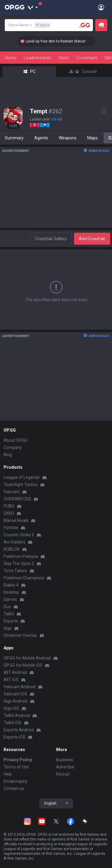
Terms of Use (16, 767)
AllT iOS (11, 680)
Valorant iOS (15, 694)
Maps (92, 138)
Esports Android (19, 730)
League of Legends (22, 477)
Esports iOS (14, 737)
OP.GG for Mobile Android (27, 658)
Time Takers (15, 571)
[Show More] (33, 7)
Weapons (68, 138)
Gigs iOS (11, 708)
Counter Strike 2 (19, 535)
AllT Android (15, 672)
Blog (8, 455)
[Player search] (85, 25)
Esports (11, 621)
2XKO (9, 513)
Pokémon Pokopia (21, 556)
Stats (63, 58)
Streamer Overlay (20, 635)
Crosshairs (87, 58)
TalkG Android (17, 715)
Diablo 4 (11, 585)
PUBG (9, 506)
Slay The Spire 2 (19, 564)
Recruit (63, 774)
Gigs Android (16, 701)
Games (10, 599)
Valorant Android (20, 687)
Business (65, 760)
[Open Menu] (101, 7)
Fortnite (11, 528)
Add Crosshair (92, 239)
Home (11, 58)
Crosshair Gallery (51, 239)
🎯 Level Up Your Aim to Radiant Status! (57, 41)
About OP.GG (16, 440)
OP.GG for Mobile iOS (23, 665)
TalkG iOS (13, 723)
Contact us (14, 788)
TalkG (9, 614)
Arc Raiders (14, 542)
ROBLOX (12, 549)
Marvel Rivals (16, 520)
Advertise (65, 767)
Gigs (8, 628)
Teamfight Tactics (21, 485)
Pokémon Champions (24, 578)
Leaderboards (37, 58)
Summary (14, 138)
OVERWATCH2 (17, 499)
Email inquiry (16, 781)
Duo (7, 607)
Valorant (12, 492)
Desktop (11, 592)
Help (8, 774)
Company (13, 447)
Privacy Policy (18, 760)
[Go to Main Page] (15, 7)
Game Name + (30, 25)
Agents (41, 138)
